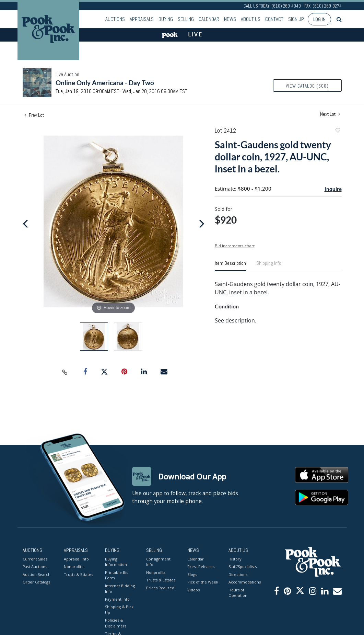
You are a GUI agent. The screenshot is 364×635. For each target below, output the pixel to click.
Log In (319, 19)
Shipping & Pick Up (119, 610)
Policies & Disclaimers (116, 623)
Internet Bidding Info (120, 589)
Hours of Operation (238, 593)
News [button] (230, 19)
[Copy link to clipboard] (64, 372)
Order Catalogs (36, 582)
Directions (238, 574)
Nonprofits (73, 566)
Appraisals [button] (142, 19)
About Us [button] (251, 19)
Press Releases (201, 566)
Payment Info (117, 599)
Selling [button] (186, 19)
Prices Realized (160, 588)
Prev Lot (34, 115)
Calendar (209, 19)
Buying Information (116, 562)
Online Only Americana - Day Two (105, 83)
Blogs (192, 574)
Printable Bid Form (117, 575)
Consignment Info (158, 562)
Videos (193, 590)
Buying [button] (166, 19)
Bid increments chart (235, 246)
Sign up (296, 19)
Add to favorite (338, 131)
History (235, 559)
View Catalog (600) (307, 86)
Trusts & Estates (78, 574)
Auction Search (37, 574)
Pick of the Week (203, 582)
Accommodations (244, 582)
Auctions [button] (115, 19)
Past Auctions (35, 566)
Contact (274, 19)
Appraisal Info (76, 559)
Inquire (333, 189)
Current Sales (35, 559)
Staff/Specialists (243, 566)
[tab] (230, 266)
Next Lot (330, 114)
